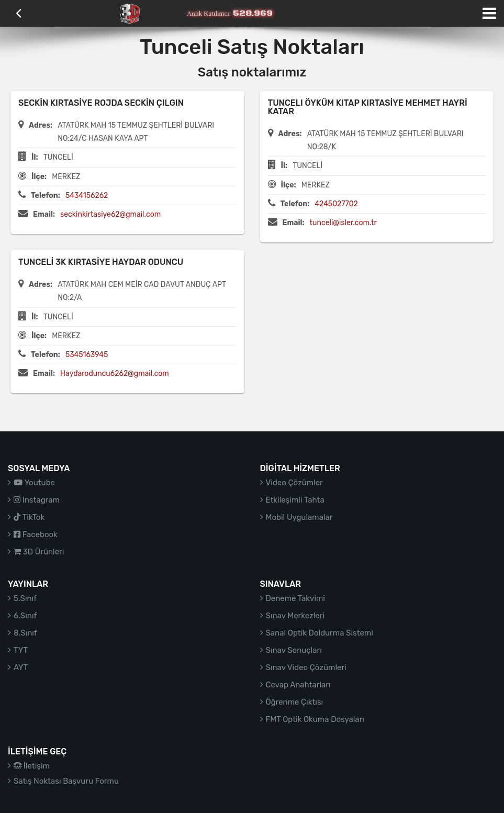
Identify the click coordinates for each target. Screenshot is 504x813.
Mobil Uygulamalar (299, 517)
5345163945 (87, 355)
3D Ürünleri (39, 552)
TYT (21, 650)
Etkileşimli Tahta (295, 500)
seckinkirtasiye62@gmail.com (110, 214)
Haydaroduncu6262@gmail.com (115, 374)
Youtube (34, 483)
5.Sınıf (25, 598)
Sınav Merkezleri (295, 616)
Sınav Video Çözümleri (306, 667)
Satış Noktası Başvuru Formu (66, 781)
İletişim (32, 766)
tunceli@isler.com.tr (343, 223)
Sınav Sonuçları (294, 650)
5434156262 (87, 196)
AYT (21, 667)
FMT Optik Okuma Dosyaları (315, 719)
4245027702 (336, 204)
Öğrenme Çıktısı (295, 702)
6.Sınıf (25, 616)
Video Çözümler (294, 483)
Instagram (37, 500)
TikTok (29, 517)
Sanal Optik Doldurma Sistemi (320, 633)
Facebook (36, 534)
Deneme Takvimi (296, 598)
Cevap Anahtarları (298, 685)
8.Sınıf (25, 633)
